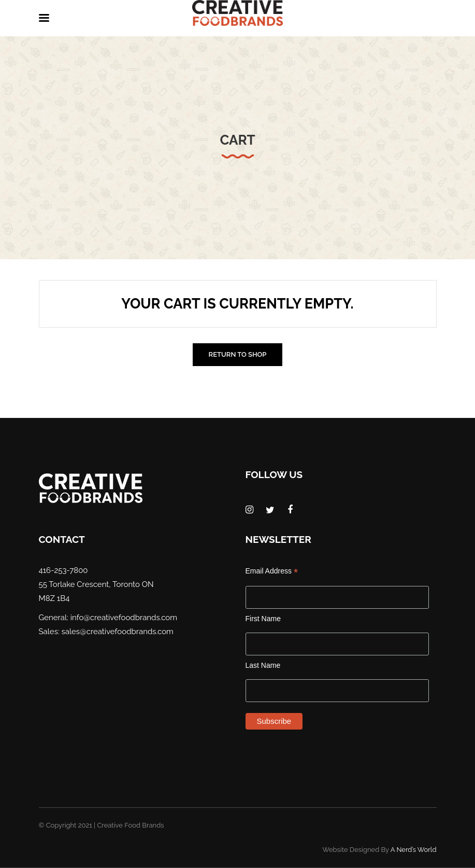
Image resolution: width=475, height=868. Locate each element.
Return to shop (238, 354)
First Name (263, 619)
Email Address (272, 571)
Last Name (263, 665)
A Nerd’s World (414, 850)
